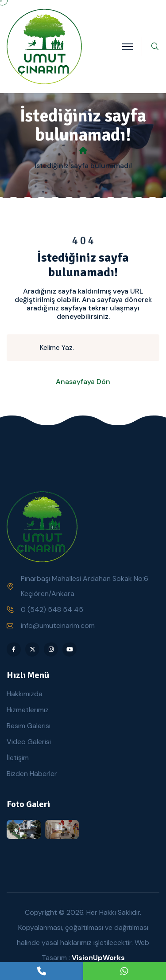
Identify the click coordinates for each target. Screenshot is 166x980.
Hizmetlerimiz (28, 710)
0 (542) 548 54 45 (52, 610)
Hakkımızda (25, 694)
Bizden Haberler (32, 774)
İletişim (18, 758)
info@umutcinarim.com (58, 625)
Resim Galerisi (29, 726)
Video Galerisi (29, 742)
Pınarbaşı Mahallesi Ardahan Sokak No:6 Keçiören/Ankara (85, 586)
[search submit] (27, 348)
